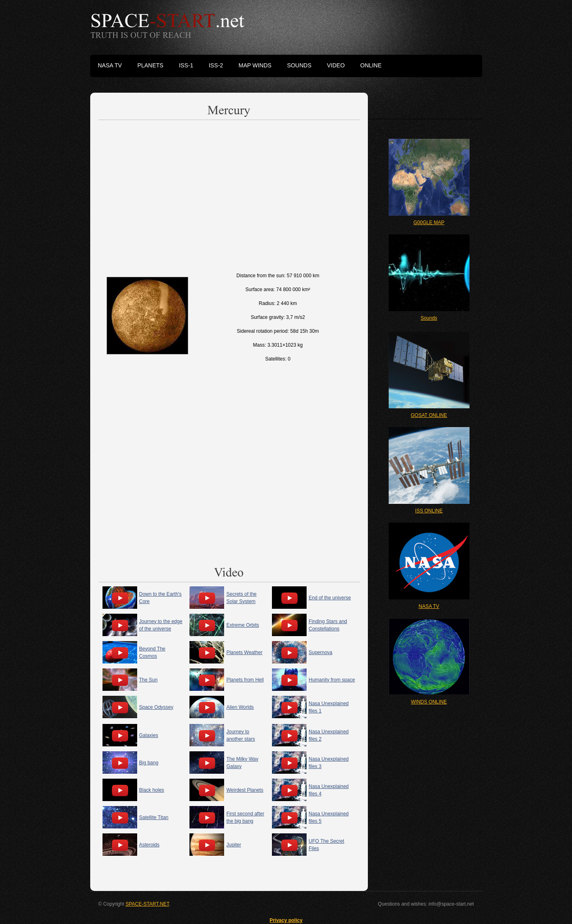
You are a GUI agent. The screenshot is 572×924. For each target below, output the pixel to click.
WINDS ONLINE (429, 702)
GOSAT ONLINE (429, 415)
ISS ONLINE (429, 511)
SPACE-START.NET (147, 904)
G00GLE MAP (429, 223)
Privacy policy (286, 920)
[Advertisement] (229, 194)
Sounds (429, 318)
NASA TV (429, 606)
